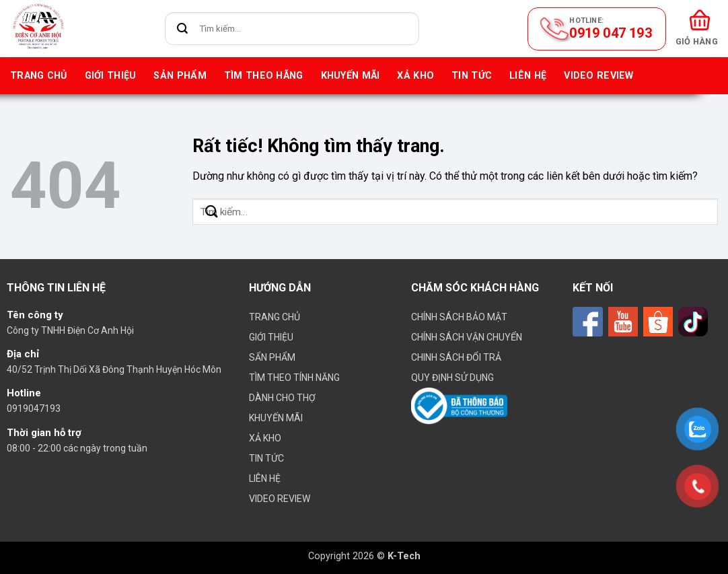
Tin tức (472, 76)
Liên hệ (528, 76)
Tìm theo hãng (264, 76)
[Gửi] (183, 29)
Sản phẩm (180, 76)
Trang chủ (39, 76)
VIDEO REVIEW (598, 76)
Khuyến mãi (351, 76)
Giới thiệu (111, 76)
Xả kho (415, 76)
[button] (697, 29)
